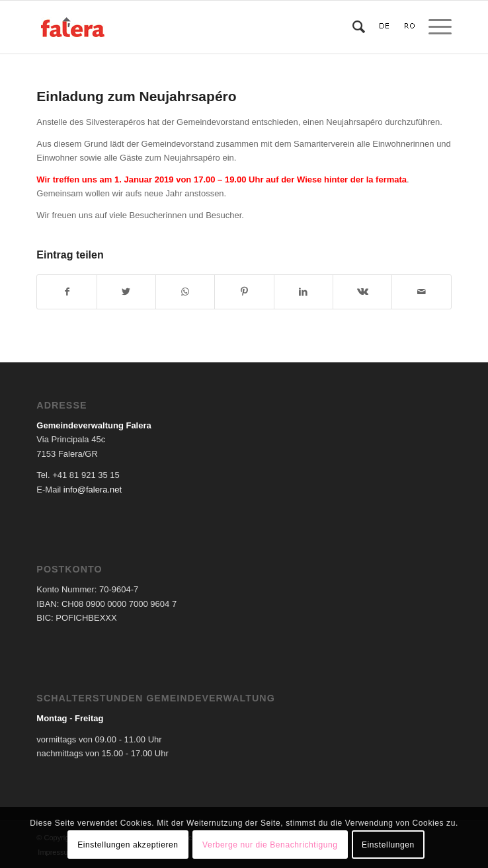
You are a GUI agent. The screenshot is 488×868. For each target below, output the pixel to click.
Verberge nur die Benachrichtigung (270, 845)
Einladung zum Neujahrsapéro (136, 96)
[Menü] (433, 27)
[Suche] (352, 27)
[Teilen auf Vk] (362, 292)
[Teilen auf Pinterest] (244, 292)
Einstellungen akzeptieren (128, 845)
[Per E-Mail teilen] (421, 292)
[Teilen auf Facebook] (66, 292)
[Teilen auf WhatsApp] (185, 292)
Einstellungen (388, 845)
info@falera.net (93, 490)
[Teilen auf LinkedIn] (304, 292)
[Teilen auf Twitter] (126, 292)
